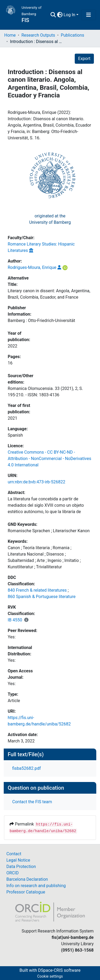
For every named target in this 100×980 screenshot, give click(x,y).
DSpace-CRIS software (59, 970)
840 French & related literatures (37, 590)
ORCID (12, 873)
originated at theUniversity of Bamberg (50, 219)
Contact (14, 854)
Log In (69, 15)
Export (84, 59)
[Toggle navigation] (89, 15)
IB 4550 (15, 620)
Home (10, 35)
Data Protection (21, 867)
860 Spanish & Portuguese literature (42, 597)
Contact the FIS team (32, 802)
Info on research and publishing (36, 886)
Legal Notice (18, 860)
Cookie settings (50, 976)
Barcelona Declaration (27, 879)
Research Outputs (38, 35)
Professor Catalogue (26, 892)
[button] (60, 15)
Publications (72, 35)
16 (10, 363)
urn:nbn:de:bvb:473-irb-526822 (36, 482)
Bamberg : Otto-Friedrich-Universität (41, 321)
